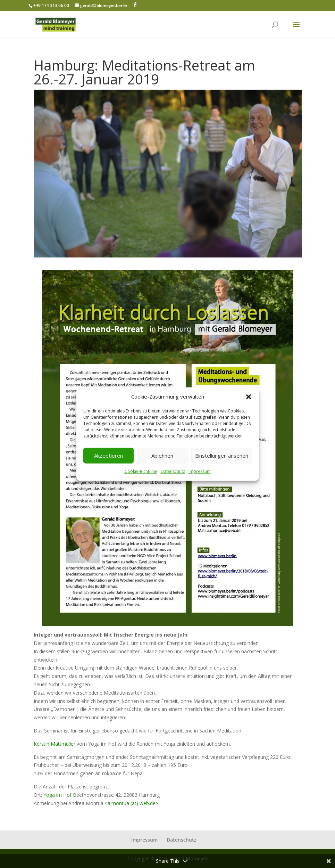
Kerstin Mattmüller (55, 744)
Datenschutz (173, 471)
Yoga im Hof (57, 795)
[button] (249, 397)
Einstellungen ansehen (222, 456)
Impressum (200, 471)
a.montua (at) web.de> (133, 803)
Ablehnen (162, 456)
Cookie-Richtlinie (141, 471)
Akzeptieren (108, 456)
